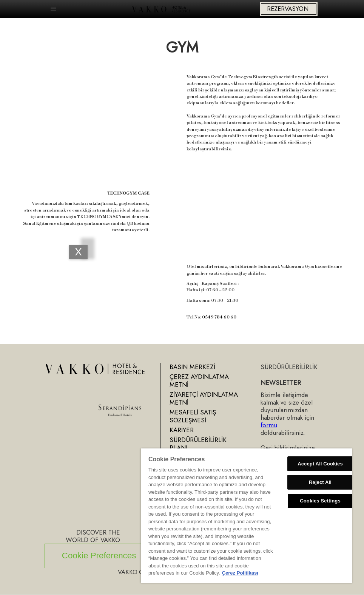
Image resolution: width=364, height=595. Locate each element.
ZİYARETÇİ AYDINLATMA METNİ (204, 398)
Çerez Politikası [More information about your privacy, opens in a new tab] (240, 573)
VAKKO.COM (136, 572)
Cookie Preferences (99, 556)
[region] (246, 516)
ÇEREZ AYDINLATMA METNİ (199, 381)
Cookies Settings (320, 501)
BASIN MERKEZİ (192, 367)
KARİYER (182, 430)
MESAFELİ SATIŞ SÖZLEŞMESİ (193, 416)
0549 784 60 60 (219, 317)
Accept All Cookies (320, 464)
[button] (54, 9)
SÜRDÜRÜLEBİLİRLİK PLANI (198, 444)
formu (269, 425)
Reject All (320, 482)
